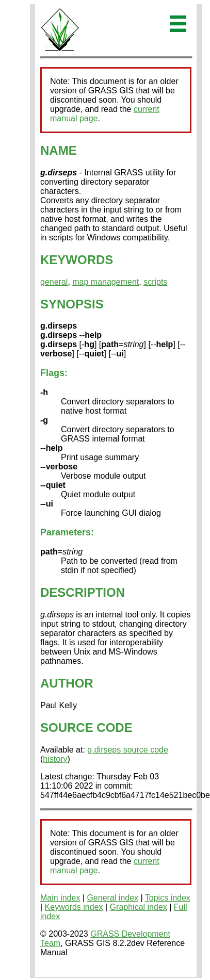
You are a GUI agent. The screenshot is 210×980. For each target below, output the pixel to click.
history (55, 759)
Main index (60, 898)
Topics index (168, 898)
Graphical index (139, 907)
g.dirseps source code (128, 750)
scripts (155, 282)
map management (106, 282)
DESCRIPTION (83, 592)
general (54, 282)
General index (112, 898)
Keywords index (74, 907)
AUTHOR (67, 683)
